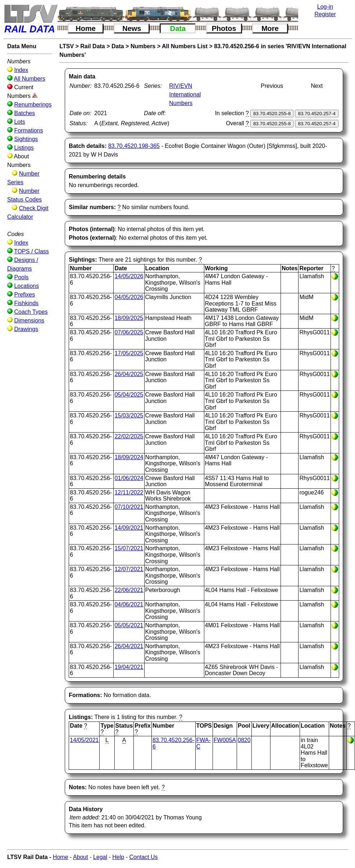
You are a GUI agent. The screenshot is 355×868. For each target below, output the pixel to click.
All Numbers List (185, 46)
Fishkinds (26, 303)
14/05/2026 (129, 276)
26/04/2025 (129, 374)
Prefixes (24, 295)
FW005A (225, 740)
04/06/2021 (129, 604)
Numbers (143, 46)
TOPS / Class (31, 251)
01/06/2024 (129, 478)
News (132, 28)
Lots (19, 122)
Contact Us (143, 857)
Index (21, 70)
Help (118, 857)
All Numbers (30, 79)
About (81, 857)
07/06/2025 (129, 332)
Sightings (26, 139)
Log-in (325, 7)
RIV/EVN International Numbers (185, 94)
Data (178, 28)
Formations (28, 130)
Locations (26, 286)
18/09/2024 (129, 457)
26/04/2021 (129, 646)
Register (325, 14)
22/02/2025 (129, 436)
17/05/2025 (129, 353)
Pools (21, 277)
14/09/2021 (129, 528)
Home (86, 28)
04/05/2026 (129, 297)
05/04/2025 (129, 395)
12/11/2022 (129, 492)
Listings (24, 148)
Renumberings (33, 105)
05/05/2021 (129, 625)
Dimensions (29, 320)
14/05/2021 (84, 740)
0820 (244, 740)
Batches (24, 113)
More (270, 28)
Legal (100, 857)
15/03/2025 (129, 415)
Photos (224, 28)
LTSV (67, 46)
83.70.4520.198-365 (134, 146)
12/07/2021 (129, 569)
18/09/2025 (129, 318)
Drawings (26, 329)
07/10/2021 (129, 507)
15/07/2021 (129, 548)
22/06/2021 (129, 590)
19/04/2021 (129, 667)
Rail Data (92, 46)
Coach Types (31, 312)
